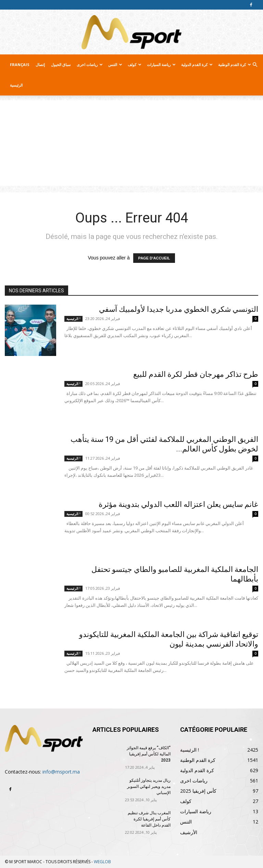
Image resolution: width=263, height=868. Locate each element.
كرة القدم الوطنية (235, 65)
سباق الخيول (61, 65)
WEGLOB (102, 862)
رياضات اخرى (90, 65)
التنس (115, 65)
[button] (255, 65)
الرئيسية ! (73, 319)
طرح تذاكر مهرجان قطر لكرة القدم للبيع (196, 374)
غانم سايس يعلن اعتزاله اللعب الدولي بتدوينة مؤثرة (178, 504)
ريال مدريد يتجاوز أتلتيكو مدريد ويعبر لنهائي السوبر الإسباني (149, 787)
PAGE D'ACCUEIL (154, 258)
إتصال (40, 65)
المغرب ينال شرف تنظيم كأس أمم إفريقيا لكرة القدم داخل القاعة (149, 819)
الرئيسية (16, 85)
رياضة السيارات (161, 65)
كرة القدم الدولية (197, 65)
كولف (135, 65)
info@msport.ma (61, 772)
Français (20, 65)
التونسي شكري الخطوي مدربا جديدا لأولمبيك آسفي (179, 309)
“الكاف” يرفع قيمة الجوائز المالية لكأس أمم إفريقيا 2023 (149, 754)
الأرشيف (189, 832)
